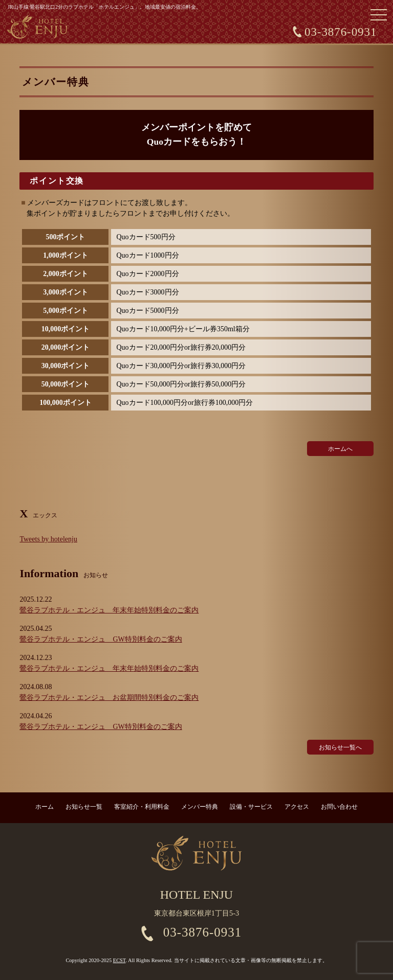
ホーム (45, 807)
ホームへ (340, 449)
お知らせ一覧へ (340, 747)
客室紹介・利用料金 (142, 807)
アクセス (297, 807)
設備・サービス (251, 807)
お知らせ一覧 (84, 807)
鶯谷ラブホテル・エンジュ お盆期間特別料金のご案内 (109, 698)
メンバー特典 (200, 807)
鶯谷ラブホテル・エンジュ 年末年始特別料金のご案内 (109, 610)
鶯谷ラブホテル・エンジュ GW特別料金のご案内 (101, 639)
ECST (119, 960)
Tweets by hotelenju (48, 539)
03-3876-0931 (341, 32)
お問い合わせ (339, 807)
